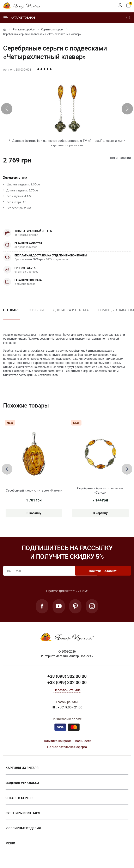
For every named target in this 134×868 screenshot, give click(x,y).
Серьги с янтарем (52, 29)
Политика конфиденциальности (67, 741)
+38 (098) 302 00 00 (67, 677)
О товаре (11, 310)
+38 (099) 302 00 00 (67, 683)
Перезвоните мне (67, 691)
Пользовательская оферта (67, 747)
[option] (36, 313)
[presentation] (7, 109)
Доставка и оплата (71, 310)
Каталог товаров (19, 18)
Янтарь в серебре (24, 29)
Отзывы (36, 310)
